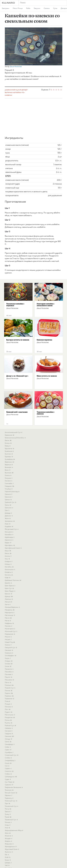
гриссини (9, 473)
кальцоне (9, 497)
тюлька (8, 787)
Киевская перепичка (44, 305)
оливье (9, 629)
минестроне (10, 594)
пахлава (9, 639)
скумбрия (9, 717)
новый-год (10, 607)
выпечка (9, 57)
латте (8, 569)
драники (9, 481)
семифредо (10, 709)
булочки (9, 419)
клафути (9, 526)
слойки (9, 723)
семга (8, 707)
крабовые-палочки (13, 545)
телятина (9, 755)
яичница (9, 854)
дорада (9, 478)
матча (8, 586)
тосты (8, 774)
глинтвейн (9, 448)
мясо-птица (18, 8)
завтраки (6, 8)
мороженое (10, 599)
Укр (28, 864)
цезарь (8, 828)
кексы (8, 518)
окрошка (9, 618)
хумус (8, 825)
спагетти (9, 736)
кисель (8, 521)
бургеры (9, 422)
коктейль (9, 532)
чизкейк (9, 836)
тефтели (9, 760)
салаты (47, 8)
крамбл (9, 548)
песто (8, 647)
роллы (9, 685)
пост (8, 674)
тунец (8, 779)
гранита (9, 459)
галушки (9, 443)
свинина (10, 701)
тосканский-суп (12, 771)
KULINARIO (8, 3)
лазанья (9, 564)
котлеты (9, 540)
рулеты (9, 688)
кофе (8, 543)
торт (8, 768)
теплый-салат (11, 758)
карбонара (10, 502)
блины (9, 408)
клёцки (8, 529)
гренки (9, 465)
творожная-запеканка (14, 752)
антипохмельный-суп (14, 397)
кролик (9, 559)
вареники (10, 427)
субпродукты (11, 742)
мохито (9, 602)
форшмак (9, 809)
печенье (9, 650)
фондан (9, 803)
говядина (10, 451)
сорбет (8, 733)
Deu (36, 864)
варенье (9, 430)
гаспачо (9, 446)
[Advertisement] (34, 82)
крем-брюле (10, 551)
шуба (8, 846)
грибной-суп (11, 467)
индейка (9, 491)
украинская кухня (13, 55)
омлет (8, 631)
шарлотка (10, 838)
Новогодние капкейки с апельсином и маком (46, 270)
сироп (8, 715)
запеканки (10, 486)
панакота (9, 634)
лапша (9, 567)
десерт (24, 55)
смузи (8, 728)
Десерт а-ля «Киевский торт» (17, 341)
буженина (9, 416)
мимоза (9, 591)
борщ (8, 411)
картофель (10, 510)
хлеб (8, 822)
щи (7, 852)
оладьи (9, 626)
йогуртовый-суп (12, 494)
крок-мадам (10, 556)
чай (7, 830)
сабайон (9, 693)
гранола (9, 462)
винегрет (9, 432)
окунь (8, 623)
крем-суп (10, 553)
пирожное (10, 664)
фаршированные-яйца (14, 795)
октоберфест (11, 621)
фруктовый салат (12, 814)
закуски (37, 8)
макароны (10, 575)
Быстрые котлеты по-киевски (18, 305)
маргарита (10, 577)
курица (9, 561)
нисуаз (8, 604)
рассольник (10, 680)
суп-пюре (10, 747)
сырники (9, 750)
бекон (8, 405)
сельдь (9, 704)
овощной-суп (11, 612)
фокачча (9, 801)
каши (8, 516)
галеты (8, 440)
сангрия (9, 696)
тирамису (9, 763)
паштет (9, 642)
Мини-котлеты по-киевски (47, 341)
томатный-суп (11, 766)
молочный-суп (11, 596)
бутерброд (10, 424)
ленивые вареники (13, 572)
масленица (10, 580)
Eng (32, 864)
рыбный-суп (11, 690)
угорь (8, 790)
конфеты (9, 537)
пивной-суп (10, 653)
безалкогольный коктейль (15, 403)
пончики (9, 672)
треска (8, 777)
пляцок (8, 669)
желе (8, 483)
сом (7, 731)
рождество (10, 682)
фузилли (9, 817)
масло (9, 583)
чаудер (8, 833)
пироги (9, 658)
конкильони (10, 534)
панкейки (9, 637)
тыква (8, 782)
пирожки (9, 661)
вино (8, 435)
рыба (28, 8)
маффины (10, 588)
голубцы (9, 454)
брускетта (10, 413)
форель (9, 806)
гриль (8, 470)
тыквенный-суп (12, 785)
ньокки (8, 610)
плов (8, 666)
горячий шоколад (12, 456)
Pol (39, 864)
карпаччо (9, 505)
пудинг (9, 677)
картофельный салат (13, 513)
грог (7, 475)
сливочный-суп (12, 720)
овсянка (9, 615)
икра (8, 489)
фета (8, 798)
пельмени (10, 645)
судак (8, 744)
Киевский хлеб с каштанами (17, 377)
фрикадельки (11, 811)
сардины (9, 699)
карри (8, 508)
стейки (9, 739)
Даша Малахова (16, 31)
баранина (10, 400)
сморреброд (10, 725)
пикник (9, 655)
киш (8, 524)
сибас (8, 712)
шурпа (8, 849)
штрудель (10, 844)
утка (8, 793)
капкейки (17, 57)
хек (7, 820)
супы (55, 8)
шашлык (9, 841)
